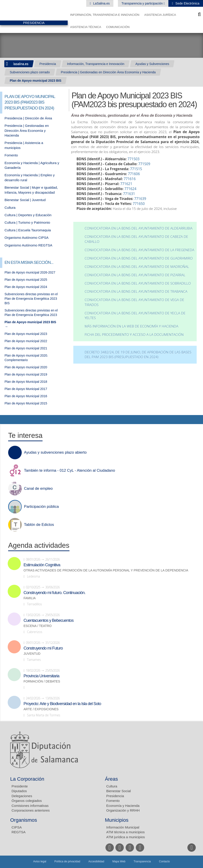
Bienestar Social (119, 791)
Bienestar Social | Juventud (25, 200)
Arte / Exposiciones (41, 709)
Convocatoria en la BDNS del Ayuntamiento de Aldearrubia (139, 228)
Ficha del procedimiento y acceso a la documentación (134, 335)
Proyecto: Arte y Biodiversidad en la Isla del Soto (62, 704)
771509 (144, 164)
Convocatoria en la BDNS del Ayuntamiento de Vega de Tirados (134, 302)
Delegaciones (22, 796)
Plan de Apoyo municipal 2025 (26, 280)
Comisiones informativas (30, 806)
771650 (139, 204)
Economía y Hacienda (123, 806)
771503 (134, 159)
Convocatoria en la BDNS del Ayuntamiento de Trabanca (136, 291)
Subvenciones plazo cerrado (30, 72)
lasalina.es (21, 64)
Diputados (19, 791)
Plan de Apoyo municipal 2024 (26, 287)
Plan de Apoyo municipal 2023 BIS (36, 81)
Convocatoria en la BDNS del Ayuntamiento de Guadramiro (139, 258)
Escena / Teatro (38, 626)
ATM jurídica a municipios (126, 837)
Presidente (20, 786)
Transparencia (142, 861)
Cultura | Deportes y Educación (28, 215)
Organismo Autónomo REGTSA (28, 245)
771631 (129, 194)
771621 (126, 184)
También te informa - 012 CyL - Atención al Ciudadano (69, 471)
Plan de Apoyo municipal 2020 (26, 367)
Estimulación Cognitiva (42, 565)
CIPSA (17, 827)
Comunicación (118, 27)
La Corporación (27, 779)
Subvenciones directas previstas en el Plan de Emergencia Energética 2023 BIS (31, 299)
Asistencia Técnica (86, 27)
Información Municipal (123, 827)
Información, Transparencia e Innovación (105, 15)
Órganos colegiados (27, 801)
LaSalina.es (101, 3)
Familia (30, 598)
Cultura (10, 208)
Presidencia (48, 64)
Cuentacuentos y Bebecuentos (49, 620)
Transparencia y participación (143, 3)
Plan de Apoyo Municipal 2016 (26, 396)
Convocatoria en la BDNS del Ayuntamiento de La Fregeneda (140, 250)
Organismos (24, 820)
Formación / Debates (42, 681)
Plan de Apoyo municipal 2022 (26, 341)
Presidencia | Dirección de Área (28, 118)
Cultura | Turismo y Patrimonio (27, 222)
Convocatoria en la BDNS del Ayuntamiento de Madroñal (137, 267)
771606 (134, 174)
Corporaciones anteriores (31, 810)
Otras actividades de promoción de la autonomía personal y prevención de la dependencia (106, 570)
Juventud (32, 654)
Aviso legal (40, 861)
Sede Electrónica (187, 3)
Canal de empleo (38, 489)
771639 (140, 199)
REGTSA (19, 832)
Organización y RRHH (123, 810)
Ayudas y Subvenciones (152, 64)
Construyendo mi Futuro (43, 648)
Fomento (11, 155)
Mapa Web (119, 861)
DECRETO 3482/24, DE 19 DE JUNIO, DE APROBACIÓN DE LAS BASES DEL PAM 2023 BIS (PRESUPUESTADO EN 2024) (138, 355)
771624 (130, 189)
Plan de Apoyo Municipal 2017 (26, 389)
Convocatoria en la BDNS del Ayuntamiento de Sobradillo (138, 283)
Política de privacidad (67, 861)
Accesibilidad (96, 861)
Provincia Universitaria (41, 676)
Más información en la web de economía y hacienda (131, 326)
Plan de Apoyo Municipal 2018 (26, 382)
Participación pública (41, 507)
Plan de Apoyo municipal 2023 (26, 334)
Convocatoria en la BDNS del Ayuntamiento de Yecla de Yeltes (135, 316)
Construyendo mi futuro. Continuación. (54, 593)
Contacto (165, 861)
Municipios (117, 820)
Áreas (111, 779)
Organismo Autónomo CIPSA (26, 238)
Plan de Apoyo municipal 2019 (26, 374)
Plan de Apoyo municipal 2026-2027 (30, 272)
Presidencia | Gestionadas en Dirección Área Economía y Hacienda (108, 72)
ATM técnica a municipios (126, 832)
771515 (136, 169)
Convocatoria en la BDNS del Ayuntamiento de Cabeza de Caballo (136, 239)
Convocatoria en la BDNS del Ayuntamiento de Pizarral (135, 275)
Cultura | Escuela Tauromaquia (28, 230)
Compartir (6, 420)
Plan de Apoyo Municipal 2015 (26, 403)
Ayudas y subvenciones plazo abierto (55, 453)
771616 (130, 179)
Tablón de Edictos (39, 525)
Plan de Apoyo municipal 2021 (26, 348)
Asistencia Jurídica (160, 15)
